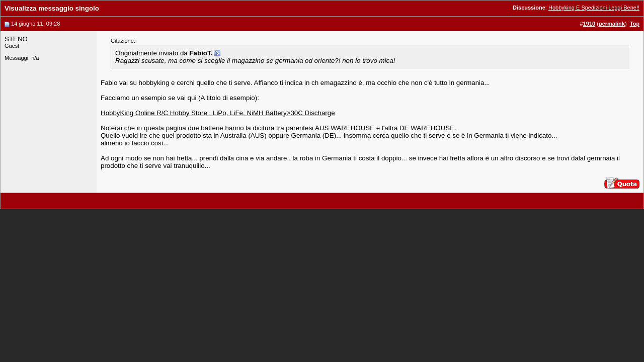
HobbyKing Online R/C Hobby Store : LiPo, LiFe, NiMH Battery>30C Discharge (218, 113)
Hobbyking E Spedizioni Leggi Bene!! (594, 8)
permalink (612, 24)
